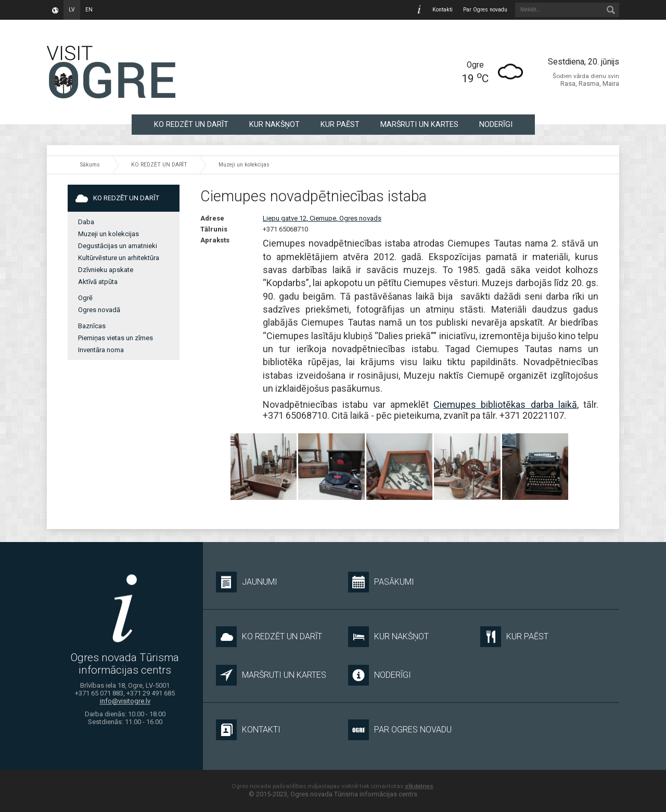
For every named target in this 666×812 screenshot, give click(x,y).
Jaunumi (247, 582)
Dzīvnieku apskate (106, 270)
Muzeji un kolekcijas (244, 165)
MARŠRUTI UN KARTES (419, 124)
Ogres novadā (99, 310)
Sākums (90, 165)
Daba (86, 222)
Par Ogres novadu (485, 10)
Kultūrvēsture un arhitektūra (119, 258)
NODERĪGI (496, 124)
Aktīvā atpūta (98, 282)
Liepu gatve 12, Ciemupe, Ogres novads (322, 218)
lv (72, 10)
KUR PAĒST (340, 124)
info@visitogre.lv (125, 701)
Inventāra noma (101, 350)
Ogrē (85, 298)
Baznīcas (92, 326)
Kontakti (443, 10)
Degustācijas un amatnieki (118, 246)
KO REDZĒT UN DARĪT (191, 124)
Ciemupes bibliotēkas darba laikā (505, 404)
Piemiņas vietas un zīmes (116, 338)
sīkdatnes (419, 786)
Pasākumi (381, 582)
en (89, 10)
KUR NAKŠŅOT (274, 124)
